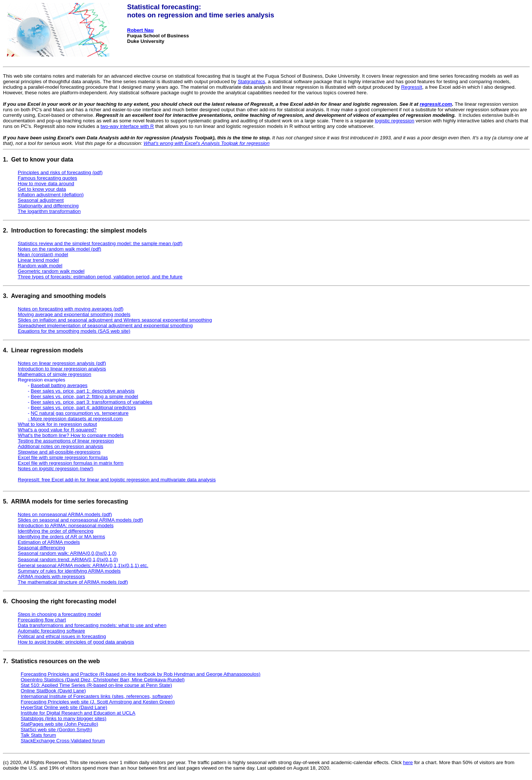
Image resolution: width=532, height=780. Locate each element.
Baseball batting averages (59, 385)
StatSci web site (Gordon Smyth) (56, 730)
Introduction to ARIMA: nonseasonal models (66, 525)
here (408, 762)
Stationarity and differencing (48, 206)
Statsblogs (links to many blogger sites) (64, 718)
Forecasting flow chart (42, 620)
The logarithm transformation (49, 211)
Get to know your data (42, 189)
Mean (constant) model (43, 255)
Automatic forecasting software (51, 631)
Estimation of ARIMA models (49, 542)
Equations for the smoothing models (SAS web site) (74, 331)
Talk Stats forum (38, 735)
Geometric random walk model (51, 271)
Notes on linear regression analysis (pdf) (62, 363)
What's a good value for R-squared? (57, 430)
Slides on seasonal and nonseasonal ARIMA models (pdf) (80, 520)
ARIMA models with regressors (51, 576)
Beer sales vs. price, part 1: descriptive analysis (83, 391)
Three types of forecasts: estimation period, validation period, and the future (100, 277)
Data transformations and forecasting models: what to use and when (92, 625)
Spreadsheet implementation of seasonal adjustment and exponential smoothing (105, 325)
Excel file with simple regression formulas (63, 457)
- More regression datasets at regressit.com (75, 419)
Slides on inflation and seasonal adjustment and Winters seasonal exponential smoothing (115, 320)
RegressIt (412, 87)
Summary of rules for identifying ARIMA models (69, 571)
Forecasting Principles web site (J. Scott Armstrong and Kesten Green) (98, 702)
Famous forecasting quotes (47, 178)
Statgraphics (251, 82)
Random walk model (40, 266)
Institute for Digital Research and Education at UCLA (78, 713)
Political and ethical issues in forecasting (62, 636)
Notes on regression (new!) (55, 469)
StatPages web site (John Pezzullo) (59, 724)
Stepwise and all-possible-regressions (59, 452)
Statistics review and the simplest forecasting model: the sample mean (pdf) (100, 243)
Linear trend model (38, 260)
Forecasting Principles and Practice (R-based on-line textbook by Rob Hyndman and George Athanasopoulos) (141, 674)
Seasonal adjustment (41, 200)
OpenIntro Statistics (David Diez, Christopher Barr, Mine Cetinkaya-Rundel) (103, 680)
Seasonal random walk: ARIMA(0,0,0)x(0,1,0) (67, 553)
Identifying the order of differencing (56, 531)
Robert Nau (140, 30)
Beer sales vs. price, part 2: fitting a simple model (84, 396)
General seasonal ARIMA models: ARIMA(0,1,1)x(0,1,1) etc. (83, 565)
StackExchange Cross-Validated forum (63, 741)
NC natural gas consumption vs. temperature (79, 413)
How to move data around (46, 184)
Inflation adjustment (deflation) (51, 195)
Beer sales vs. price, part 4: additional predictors (83, 408)
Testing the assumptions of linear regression (66, 441)
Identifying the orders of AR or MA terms (61, 537)
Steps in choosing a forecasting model (59, 614)
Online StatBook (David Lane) (53, 691)
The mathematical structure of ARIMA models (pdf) (73, 582)
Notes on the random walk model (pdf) (59, 249)
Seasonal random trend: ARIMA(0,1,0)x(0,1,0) (68, 559)
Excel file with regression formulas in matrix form (71, 463)
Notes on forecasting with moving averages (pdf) (71, 309)
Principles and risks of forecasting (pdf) (60, 172)
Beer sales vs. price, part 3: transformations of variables (91, 402)
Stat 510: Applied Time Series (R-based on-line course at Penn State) (96, 685)
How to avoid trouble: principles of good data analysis (76, 642)
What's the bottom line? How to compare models (71, 435)
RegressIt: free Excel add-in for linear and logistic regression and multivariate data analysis (117, 480)
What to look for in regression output (57, 424)
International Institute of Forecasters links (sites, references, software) (97, 696)
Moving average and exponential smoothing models (74, 314)
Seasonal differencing (41, 548)
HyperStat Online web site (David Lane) (64, 707)
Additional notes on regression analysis (60, 446)
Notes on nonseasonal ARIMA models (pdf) (65, 514)
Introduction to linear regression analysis (62, 369)
